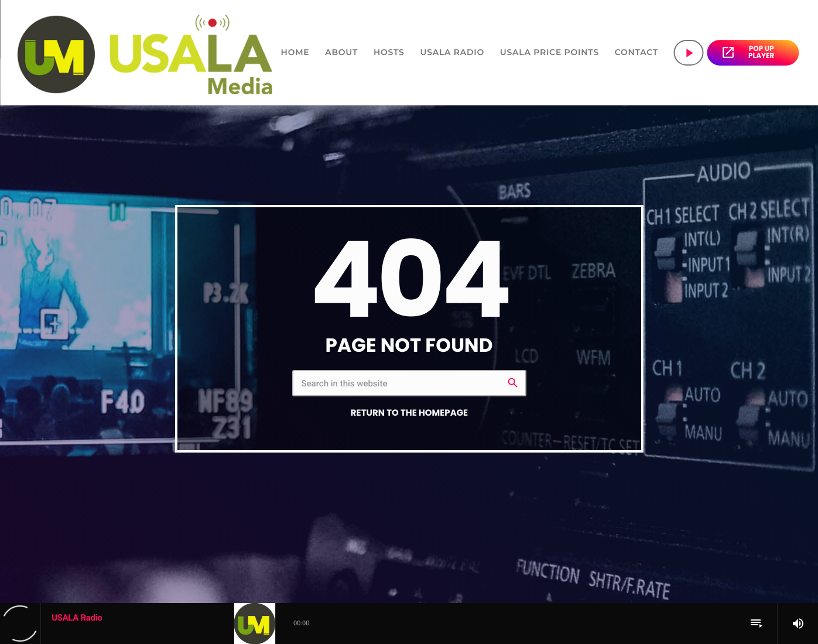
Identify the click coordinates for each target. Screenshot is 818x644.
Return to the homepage (409, 413)
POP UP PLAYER (747, 52)
